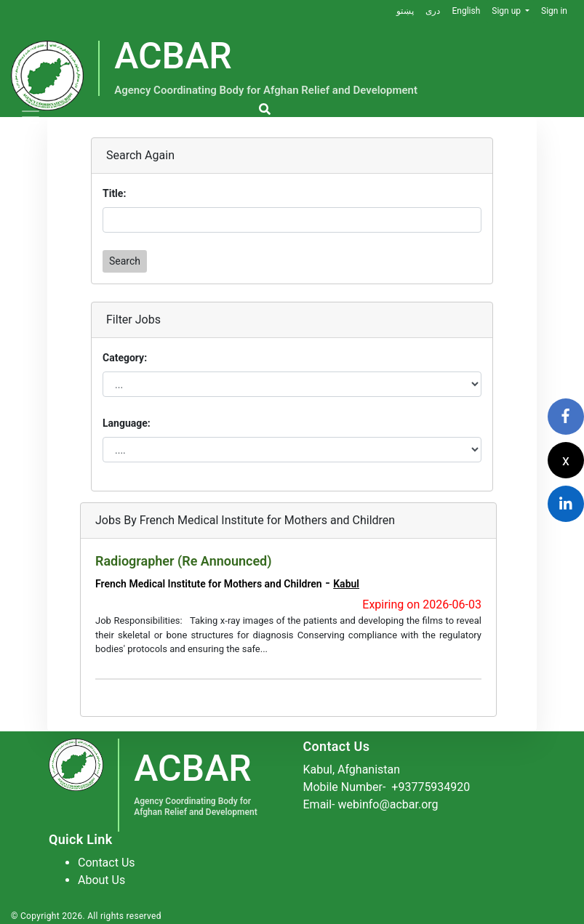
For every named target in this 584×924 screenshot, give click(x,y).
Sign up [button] (507, 11)
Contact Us (107, 863)
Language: (127, 423)
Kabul (346, 584)
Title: (114, 193)
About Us (101, 880)
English (466, 11)
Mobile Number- (387, 787)
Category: (125, 358)
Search (125, 261)
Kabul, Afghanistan (352, 770)
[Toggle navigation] (31, 117)
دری (433, 11)
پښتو (405, 11)
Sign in (554, 11)
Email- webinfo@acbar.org (371, 804)
